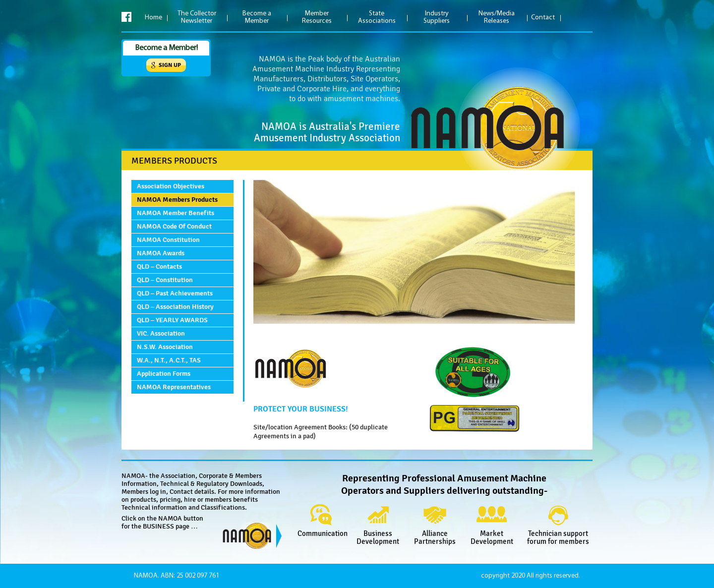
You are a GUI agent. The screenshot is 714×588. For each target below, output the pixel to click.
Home (153, 18)
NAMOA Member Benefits (176, 213)
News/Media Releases (497, 17)
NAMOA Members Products (177, 200)
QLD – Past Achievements (175, 293)
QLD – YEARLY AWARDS (172, 320)
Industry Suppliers (437, 17)
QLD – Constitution (165, 280)
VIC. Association (161, 333)
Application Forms (164, 374)
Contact (543, 18)
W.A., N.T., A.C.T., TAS (169, 360)
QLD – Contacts (159, 266)
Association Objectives (171, 186)
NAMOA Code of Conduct (174, 226)
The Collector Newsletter (197, 17)
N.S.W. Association (165, 347)
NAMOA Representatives (174, 387)
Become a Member (257, 17)
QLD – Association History (175, 307)
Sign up (170, 65)
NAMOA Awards (161, 253)
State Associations (377, 17)
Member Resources (317, 17)
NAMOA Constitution (168, 240)
